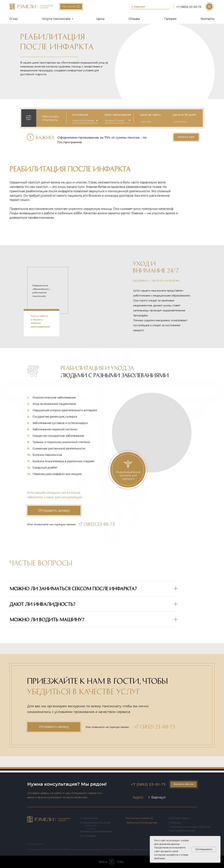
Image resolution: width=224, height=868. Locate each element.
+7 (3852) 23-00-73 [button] (189, 7)
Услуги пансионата (57, 19)
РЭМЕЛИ (44, 819)
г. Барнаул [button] (138, 7)
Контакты (208, 19)
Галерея (170, 19)
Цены (100, 19)
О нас (14, 19)
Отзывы (134, 19)
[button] (209, 7)
